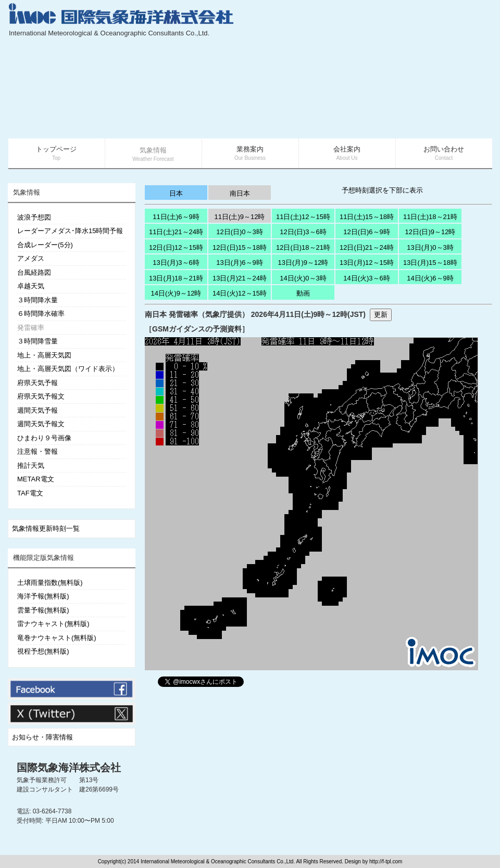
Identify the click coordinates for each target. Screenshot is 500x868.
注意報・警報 (37, 451)
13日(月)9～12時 (303, 263)
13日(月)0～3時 (430, 247)
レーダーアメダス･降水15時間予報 (70, 231)
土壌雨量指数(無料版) (50, 583)
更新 (381, 315)
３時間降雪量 (37, 341)
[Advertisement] (413, 70)
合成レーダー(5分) (45, 245)
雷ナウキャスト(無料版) (53, 624)
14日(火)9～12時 (176, 293)
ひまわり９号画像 (44, 438)
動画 (303, 293)
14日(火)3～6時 (367, 278)
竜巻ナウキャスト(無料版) (57, 638)
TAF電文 (30, 493)
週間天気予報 (37, 410)
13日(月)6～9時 (240, 263)
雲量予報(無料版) (43, 610)
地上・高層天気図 (44, 355)
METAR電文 (36, 479)
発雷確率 (31, 328)
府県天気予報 (37, 383)
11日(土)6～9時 (176, 217)
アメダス (31, 258)
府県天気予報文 (41, 396)
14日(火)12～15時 (240, 293)
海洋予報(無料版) (43, 596)
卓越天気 (31, 286)
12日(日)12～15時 (176, 247)
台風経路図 (34, 272)
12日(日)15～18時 (240, 247)
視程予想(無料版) (43, 651)
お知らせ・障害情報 (42, 737)
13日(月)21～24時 (240, 278)
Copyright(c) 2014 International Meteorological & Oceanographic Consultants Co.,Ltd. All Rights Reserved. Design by (234, 861)
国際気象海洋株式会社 (69, 768)
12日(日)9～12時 (430, 232)
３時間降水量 (37, 300)
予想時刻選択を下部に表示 (382, 190)
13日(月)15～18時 (430, 263)
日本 (176, 193)
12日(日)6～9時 (367, 232)
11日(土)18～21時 (430, 217)
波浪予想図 (34, 217)
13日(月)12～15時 (367, 263)
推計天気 (31, 465)
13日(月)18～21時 (176, 278)
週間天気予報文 (41, 424)
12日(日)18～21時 (303, 247)
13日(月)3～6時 (176, 263)
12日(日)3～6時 (303, 232)
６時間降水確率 (41, 314)
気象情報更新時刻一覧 (46, 528)
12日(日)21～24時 (367, 247)
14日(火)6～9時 (430, 278)
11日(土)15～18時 (367, 217)
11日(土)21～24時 (176, 232)
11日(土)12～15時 (303, 217)
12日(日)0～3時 (240, 232)
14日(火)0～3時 (303, 278)
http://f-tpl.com (386, 861)
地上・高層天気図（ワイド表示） (68, 369)
